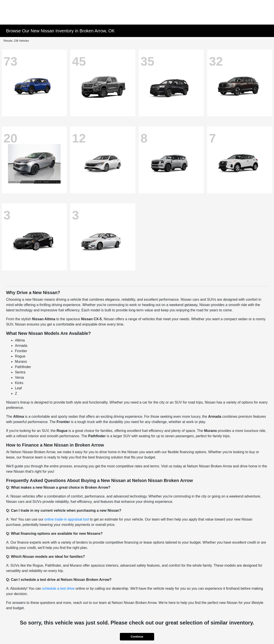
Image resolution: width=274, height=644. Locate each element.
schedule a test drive (58, 588)
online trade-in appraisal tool (67, 519)
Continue (137, 637)
